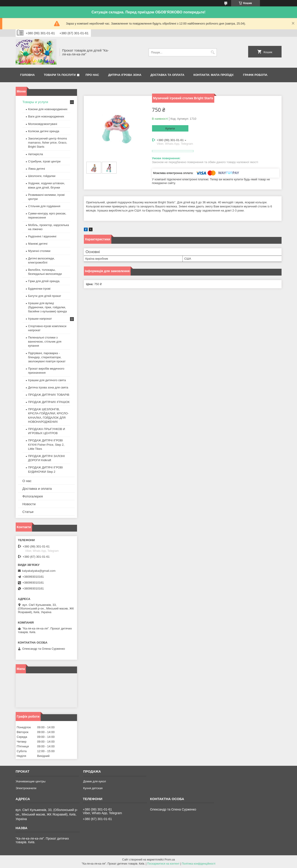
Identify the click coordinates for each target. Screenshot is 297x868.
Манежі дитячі (38, 244)
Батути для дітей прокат (45, 296)
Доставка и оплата (37, 489)
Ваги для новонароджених (46, 116)
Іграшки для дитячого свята (47, 380)
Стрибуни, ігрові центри (44, 161)
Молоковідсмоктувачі (43, 124)
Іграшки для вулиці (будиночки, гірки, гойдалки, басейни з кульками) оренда (47, 307)
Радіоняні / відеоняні (42, 236)
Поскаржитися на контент (163, 864)
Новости (29, 504)
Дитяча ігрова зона (125, 75)
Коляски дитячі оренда (44, 131)
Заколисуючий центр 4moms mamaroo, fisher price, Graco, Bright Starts (48, 143)
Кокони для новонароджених (48, 109)
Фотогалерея (33, 496)
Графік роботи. (256, 75)
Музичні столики (39, 251)
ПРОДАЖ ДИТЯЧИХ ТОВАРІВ (49, 395)
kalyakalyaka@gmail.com (39, 571)
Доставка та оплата (167, 75)
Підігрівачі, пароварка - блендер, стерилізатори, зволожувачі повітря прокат (47, 357)
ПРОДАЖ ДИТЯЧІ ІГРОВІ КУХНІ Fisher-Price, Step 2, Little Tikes (46, 444)
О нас (27, 481)
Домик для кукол (95, 781)
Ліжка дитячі (37, 169)
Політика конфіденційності (199, 864)
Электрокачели (26, 788)
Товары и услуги (35, 102)
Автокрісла (36, 154)
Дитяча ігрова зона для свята (48, 387)
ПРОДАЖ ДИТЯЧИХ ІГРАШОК (49, 402)
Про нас (92, 75)
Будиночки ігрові (39, 289)
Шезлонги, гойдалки (42, 176)
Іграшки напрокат (40, 319)
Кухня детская (93, 788)
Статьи (28, 512)
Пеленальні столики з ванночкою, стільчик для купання (45, 342)
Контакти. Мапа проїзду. (214, 75)
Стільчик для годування (44, 206)
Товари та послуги (60, 75)
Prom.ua (170, 860)
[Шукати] (213, 52)
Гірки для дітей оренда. (44, 281)
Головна (27, 75)
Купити (170, 128)
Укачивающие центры (31, 781)
